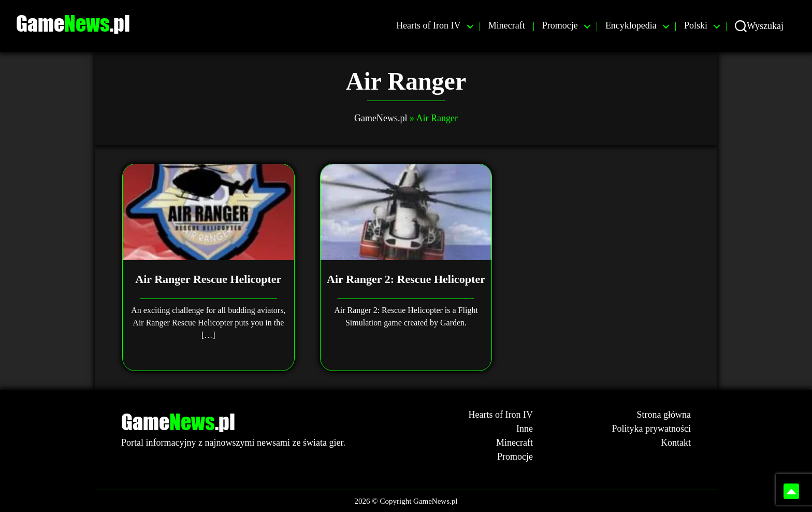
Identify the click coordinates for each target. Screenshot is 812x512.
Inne (525, 429)
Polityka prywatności (651, 429)
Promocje (560, 25)
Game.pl (80, 23)
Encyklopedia (631, 25)
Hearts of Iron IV (428, 25)
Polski (696, 25)
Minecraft (507, 25)
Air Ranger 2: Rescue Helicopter (406, 279)
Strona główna (664, 415)
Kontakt (676, 443)
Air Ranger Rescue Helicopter (208, 279)
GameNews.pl (381, 118)
